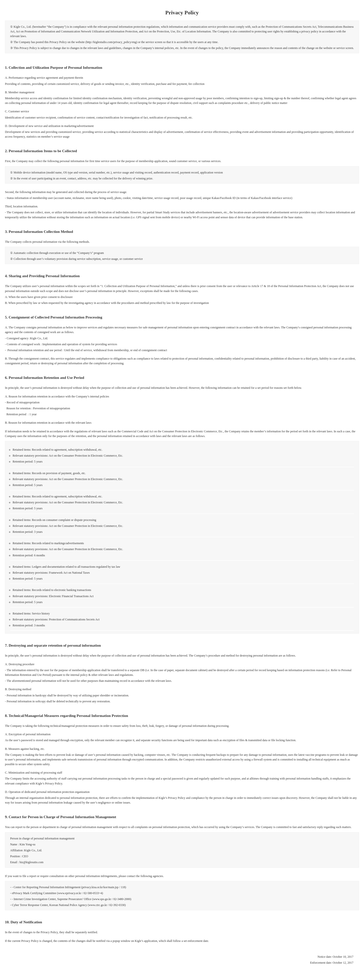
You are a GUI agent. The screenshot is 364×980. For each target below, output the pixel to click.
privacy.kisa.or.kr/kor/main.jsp (100, 887)
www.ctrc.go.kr (98, 905)
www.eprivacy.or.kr (70, 893)
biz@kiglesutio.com (32, 862)
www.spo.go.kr (103, 899)
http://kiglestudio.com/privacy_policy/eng (111, 42)
